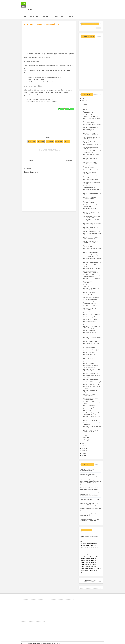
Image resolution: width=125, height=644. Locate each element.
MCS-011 (91, 554)
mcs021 (82, 562)
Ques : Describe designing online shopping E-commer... (91, 414)
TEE (91, 571)
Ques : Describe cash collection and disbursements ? (92, 224)
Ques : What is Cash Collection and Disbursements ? (92, 152)
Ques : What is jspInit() (89, 352)
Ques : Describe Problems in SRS (91, 269)
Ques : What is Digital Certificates (91, 408)
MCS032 (88, 564)
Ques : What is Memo (88, 363)
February (85, 440)
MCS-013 (82, 556)
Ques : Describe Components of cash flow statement (91, 238)
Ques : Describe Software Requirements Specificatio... (91, 272)
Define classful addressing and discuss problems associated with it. (90, 509)
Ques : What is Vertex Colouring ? (91, 119)
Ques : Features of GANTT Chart (91, 373)
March (85, 438)
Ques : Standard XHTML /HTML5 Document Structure (91, 344)
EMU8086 (82, 550)
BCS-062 (94, 544)
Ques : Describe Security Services (91, 312)
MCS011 (82, 558)
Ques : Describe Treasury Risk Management (91, 148)
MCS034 (82, 567)
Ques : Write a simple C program (91, 317)
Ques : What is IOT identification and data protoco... (91, 112)
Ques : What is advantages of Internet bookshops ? (90, 431)
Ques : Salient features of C (90, 322)
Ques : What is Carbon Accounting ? (92, 231)
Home (24, 17)
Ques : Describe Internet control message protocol (91, 246)
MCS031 (82, 564)
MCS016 (93, 560)
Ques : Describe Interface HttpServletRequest (89, 167)
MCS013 (93, 558)
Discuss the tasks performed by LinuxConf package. (88, 515)
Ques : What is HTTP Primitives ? (91, 341)
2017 (83, 451)
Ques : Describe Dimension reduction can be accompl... (91, 134)
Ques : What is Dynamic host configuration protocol (90, 242)
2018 (83, 448)
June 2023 (83, 552)
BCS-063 (82, 546)
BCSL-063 (94, 548)
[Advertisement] (49, 37)
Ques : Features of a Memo (90, 361)
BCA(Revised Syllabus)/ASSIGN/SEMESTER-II (90, 540)
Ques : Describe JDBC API (89, 333)
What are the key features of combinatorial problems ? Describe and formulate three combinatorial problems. (91, 482)
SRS (87, 571)
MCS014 (82, 560)
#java (82, 534)
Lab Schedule (84, 554)
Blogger (94, 581)
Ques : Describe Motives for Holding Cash (90, 159)
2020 (83, 446)
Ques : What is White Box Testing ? (92, 382)
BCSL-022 (88, 548)
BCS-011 (82, 544)
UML (95, 571)
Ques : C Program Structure (90, 319)
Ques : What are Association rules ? (92, 145)
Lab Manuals (90, 552)
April (84, 435)
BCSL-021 (82, 548)
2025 (83, 98)
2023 (83, 101)
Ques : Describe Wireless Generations (89, 309)
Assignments (46, 17)
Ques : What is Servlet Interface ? (91, 180)
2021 (83, 444)
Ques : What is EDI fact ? (89, 410)
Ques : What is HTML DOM (90, 330)
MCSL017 (82, 569)
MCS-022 (94, 556)
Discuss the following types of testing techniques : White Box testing (90, 504)
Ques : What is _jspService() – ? (91, 350)
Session (97, 569)
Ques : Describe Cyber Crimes (91, 420)
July (84, 105)
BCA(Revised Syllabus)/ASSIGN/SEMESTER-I (90, 536)
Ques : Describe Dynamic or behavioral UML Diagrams (90, 116)
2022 (83, 103)
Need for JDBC (87, 335)
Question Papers (59, 17)
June (84, 107)
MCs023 (87, 562)
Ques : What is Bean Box (89, 292)
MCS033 (93, 564)
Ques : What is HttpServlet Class (91, 170)
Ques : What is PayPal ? (89, 406)
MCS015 (87, 560)
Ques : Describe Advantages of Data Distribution (91, 289)
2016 (83, 453)
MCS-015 (88, 556)
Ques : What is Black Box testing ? (91, 384)
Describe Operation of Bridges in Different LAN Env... (91, 256)
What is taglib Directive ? (89, 347)
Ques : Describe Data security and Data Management (92, 217)
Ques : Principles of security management (90, 206)
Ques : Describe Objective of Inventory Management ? (90, 163)
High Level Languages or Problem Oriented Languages (92, 327)
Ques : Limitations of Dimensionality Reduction (90, 130)
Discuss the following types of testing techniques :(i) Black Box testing (90, 475)
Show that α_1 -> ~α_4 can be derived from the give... (90, 187)
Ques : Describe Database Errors (91, 279)
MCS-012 (97, 554)
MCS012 (87, 558)
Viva (82, 573)
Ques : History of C (88, 324)
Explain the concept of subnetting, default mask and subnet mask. (89, 520)
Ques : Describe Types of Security (92, 314)
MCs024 (93, 562)
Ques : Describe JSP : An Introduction (89, 355)
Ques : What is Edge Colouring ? (91, 127)
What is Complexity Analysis (90, 300)
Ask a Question (34, 17)
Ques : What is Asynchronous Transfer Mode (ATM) (90, 303)
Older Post (69, 160)
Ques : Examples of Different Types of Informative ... (90, 366)
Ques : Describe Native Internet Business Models (91, 399)
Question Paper (90, 569)
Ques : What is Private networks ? (91, 253)
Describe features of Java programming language (87, 470)
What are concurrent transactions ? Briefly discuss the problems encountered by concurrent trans (89, 494)
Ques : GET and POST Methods (91, 297)
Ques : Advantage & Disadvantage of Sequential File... (92, 276)
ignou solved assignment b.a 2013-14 (90, 500)
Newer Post (30, 160)
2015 (83, 456)
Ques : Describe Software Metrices (92, 262)
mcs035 (87, 567)
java (92, 550)
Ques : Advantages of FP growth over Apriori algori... (91, 138)
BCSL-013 (93, 546)
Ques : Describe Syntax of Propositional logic (89, 198)
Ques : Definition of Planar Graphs (92, 125)
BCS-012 (88, 544)
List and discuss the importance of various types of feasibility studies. (89, 488)
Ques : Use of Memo (88, 359)
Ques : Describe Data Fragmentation (88, 282)
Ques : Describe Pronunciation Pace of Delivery (91, 395)
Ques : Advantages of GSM (90, 306)
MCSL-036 (93, 567)
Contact (70, 17)
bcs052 (88, 546)
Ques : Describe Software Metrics (91, 380)
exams (88, 550)
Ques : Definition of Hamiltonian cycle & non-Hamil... (91, 122)
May (84, 109)
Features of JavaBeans (89, 295)
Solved (82, 571)
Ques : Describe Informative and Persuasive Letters (91, 370)
